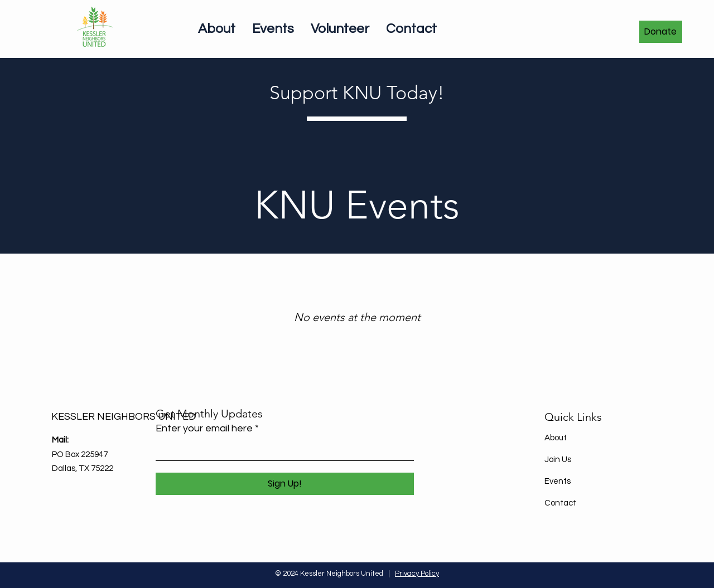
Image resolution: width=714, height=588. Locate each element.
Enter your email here (204, 429)
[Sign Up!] (285, 484)
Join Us (558, 460)
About (556, 438)
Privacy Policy (417, 574)
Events (558, 481)
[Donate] (661, 32)
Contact (560, 503)
